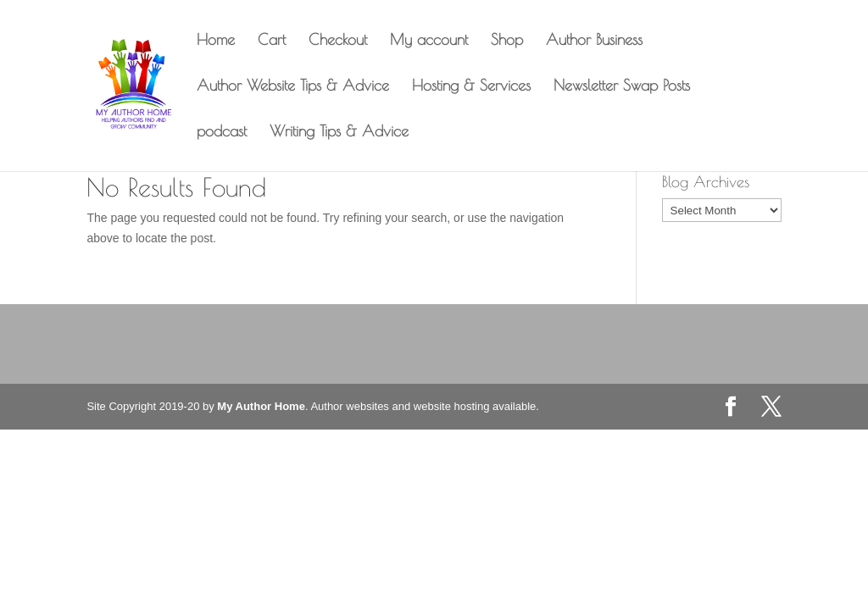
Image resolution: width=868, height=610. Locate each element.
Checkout (338, 41)
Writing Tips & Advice (339, 133)
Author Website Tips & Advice (293, 87)
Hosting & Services (471, 87)
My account (429, 41)
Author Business (594, 41)
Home (216, 41)
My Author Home (261, 406)
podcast (222, 133)
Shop (507, 41)
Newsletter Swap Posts (622, 87)
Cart (272, 41)
